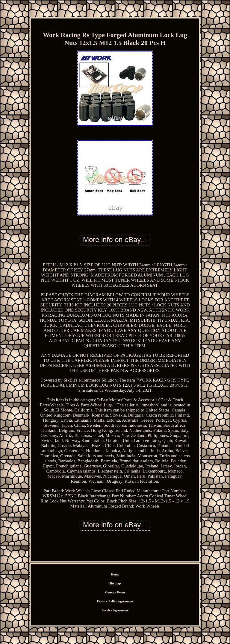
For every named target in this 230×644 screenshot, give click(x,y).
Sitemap (115, 583)
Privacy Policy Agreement (115, 601)
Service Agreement (115, 610)
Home (115, 574)
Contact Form (115, 592)
